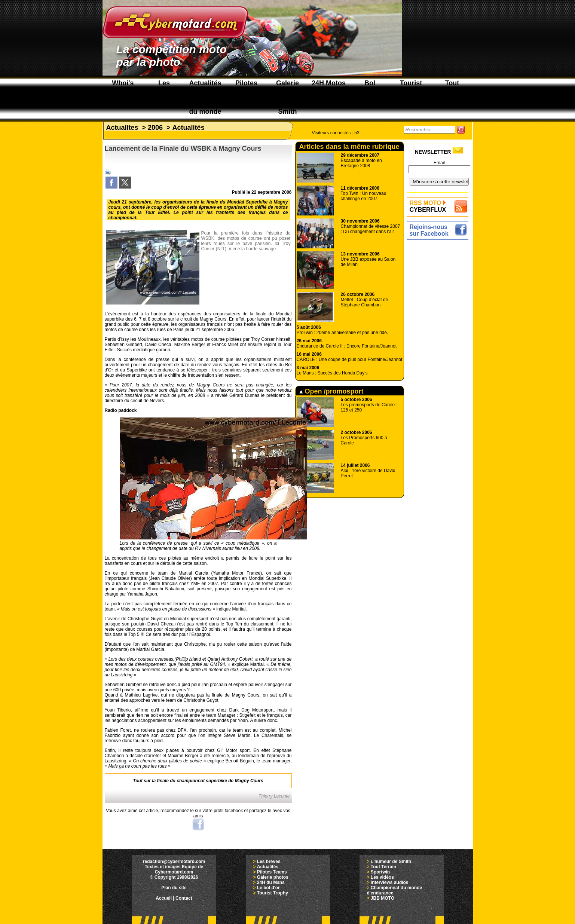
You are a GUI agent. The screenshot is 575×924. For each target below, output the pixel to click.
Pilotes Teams (272, 872)
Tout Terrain (383, 867)
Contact (184, 898)
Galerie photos (273, 877)
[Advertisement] (439, 354)
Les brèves (269, 862)
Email (439, 163)
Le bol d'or (268, 888)
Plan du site (174, 888)
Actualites (122, 128)
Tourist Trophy (273, 893)
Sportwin (380, 872)
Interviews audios (390, 882)
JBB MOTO (383, 898)
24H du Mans (271, 882)
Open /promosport (331, 391)
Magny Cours (249, 781)
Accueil (164, 898)
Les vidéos (382, 877)
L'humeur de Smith (391, 862)
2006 (155, 128)
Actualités (189, 128)
